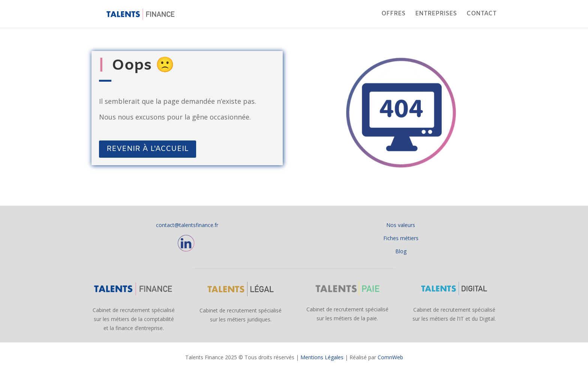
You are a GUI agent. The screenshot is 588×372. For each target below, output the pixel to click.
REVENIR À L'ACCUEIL (148, 149)
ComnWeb (390, 357)
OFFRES (393, 14)
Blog (401, 251)
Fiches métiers (401, 238)
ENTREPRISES (436, 14)
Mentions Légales (322, 357)
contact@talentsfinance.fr (187, 225)
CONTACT (481, 14)
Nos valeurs (401, 225)
